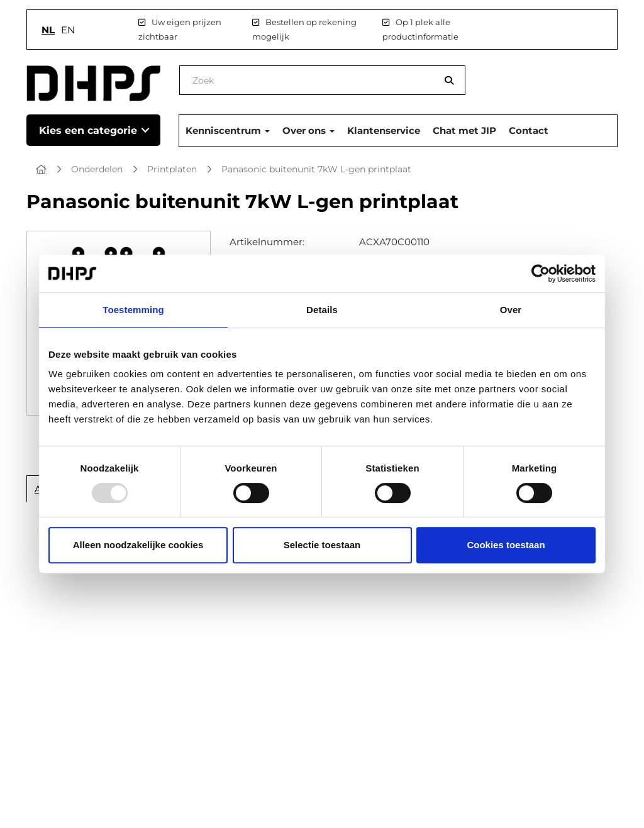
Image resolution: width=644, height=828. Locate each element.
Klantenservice (384, 130)
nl (48, 30)
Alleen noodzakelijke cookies (138, 545)
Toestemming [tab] (133, 310)
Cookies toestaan (506, 545)
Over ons (308, 130)
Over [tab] (511, 310)
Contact (529, 130)
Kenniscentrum (228, 130)
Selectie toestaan (322, 545)
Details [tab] (322, 310)
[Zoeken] (449, 80)
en (68, 30)
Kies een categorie (88, 130)
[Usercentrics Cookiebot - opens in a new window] (541, 273)
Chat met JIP (464, 130)
